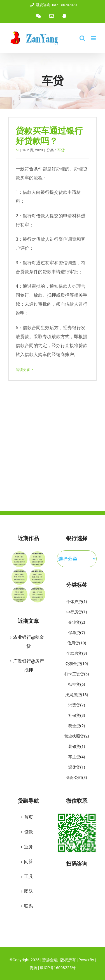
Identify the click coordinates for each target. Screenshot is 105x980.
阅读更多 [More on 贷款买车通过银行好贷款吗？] (23, 370)
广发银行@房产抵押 (29, 665)
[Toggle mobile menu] (94, 38)
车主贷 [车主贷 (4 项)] (77, 757)
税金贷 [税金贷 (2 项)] (77, 726)
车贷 (61, 150)
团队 (29, 891)
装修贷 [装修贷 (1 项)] (77, 747)
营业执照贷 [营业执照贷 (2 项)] (77, 737)
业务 (29, 847)
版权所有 (68, 960)
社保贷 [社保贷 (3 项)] (77, 716)
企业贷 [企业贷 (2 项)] (77, 623)
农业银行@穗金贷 (29, 642)
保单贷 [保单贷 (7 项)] (77, 633)
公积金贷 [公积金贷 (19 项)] (77, 664)
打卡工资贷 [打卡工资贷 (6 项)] (77, 674)
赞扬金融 (50, 960)
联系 (29, 906)
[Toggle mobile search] (82, 38)
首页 (29, 817)
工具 (29, 876)
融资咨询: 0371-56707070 (53, 5)
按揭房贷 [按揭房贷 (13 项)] (77, 695)
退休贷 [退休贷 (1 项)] (77, 768)
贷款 (29, 832)
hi (17, 150)
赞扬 (33, 968)
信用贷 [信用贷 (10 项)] (77, 643)
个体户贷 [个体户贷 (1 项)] (77, 602)
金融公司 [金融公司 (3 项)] (77, 778)
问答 (29, 862)
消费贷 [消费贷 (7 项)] (77, 705)
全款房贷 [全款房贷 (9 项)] (77, 654)
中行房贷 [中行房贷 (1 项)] (77, 612)
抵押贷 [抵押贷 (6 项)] (77, 685)
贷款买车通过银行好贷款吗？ (49, 136)
